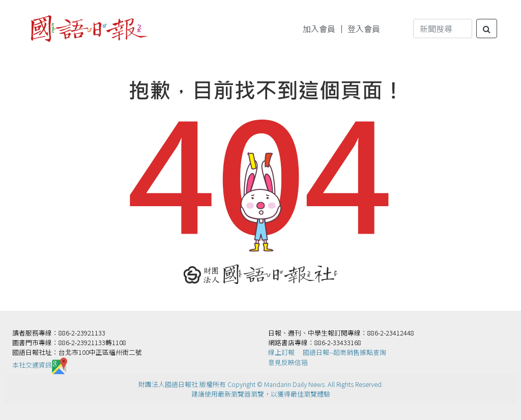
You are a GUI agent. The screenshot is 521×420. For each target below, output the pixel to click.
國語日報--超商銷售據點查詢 (344, 352)
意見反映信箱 (288, 362)
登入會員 (364, 29)
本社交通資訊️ (40, 365)
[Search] (443, 29)
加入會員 (319, 29)
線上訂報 (281, 352)
